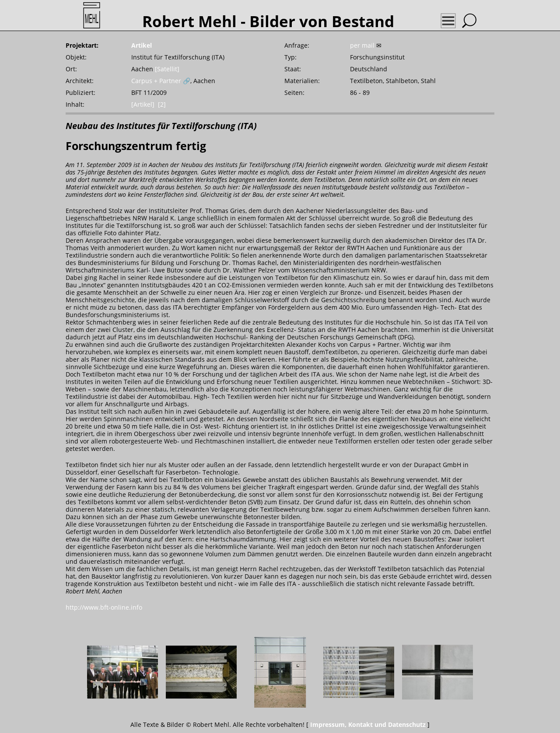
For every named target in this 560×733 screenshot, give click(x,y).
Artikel (142, 45)
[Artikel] (143, 104)
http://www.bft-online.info (104, 607)
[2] (162, 104)
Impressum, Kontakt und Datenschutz (368, 724)
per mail (362, 45)
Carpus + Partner (156, 81)
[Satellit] (167, 69)
